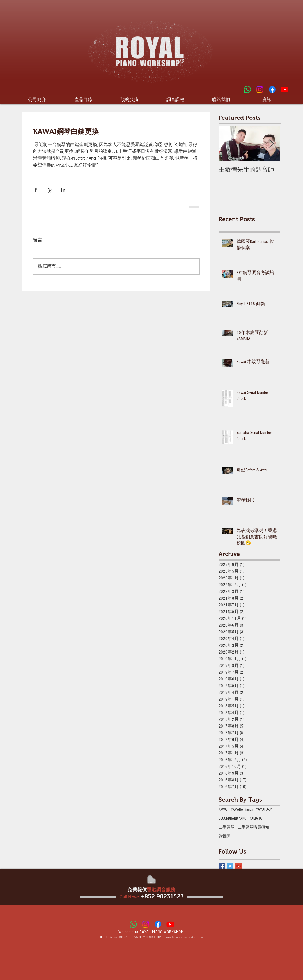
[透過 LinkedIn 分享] (63, 190)
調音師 (224, 836)
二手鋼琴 (226, 827)
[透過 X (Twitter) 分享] (50, 190)
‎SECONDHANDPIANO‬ (232, 818)
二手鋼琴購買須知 (253, 827)
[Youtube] (284, 89)
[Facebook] (272, 89)
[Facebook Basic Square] (222, 866)
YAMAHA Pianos (242, 809)
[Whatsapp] (247, 89)
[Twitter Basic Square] (230, 866)
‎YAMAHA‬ (256, 818)
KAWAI (223, 809)
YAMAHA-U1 (264, 809)
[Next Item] (271, 144)
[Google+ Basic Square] (239, 866)
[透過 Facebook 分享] (36, 190)
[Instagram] (260, 89)
